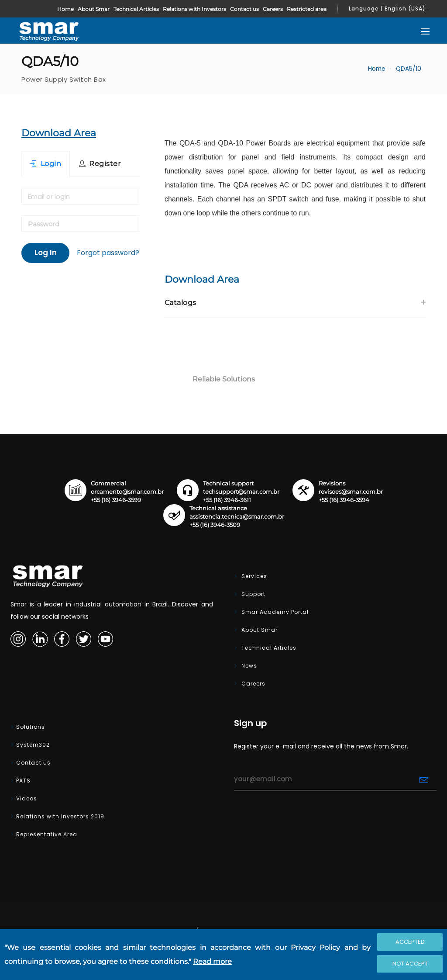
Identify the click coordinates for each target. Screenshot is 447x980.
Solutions (31, 727)
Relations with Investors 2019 (60, 816)
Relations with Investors (194, 9)
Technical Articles (136, 9)
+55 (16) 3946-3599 (116, 500)
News (248, 666)
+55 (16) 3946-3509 (215, 525)
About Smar (94, 9)
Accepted (410, 942)
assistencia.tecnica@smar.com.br (237, 517)
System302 (33, 745)
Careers (273, 9)
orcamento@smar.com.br (127, 492)
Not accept (410, 964)
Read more (212, 961)
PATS (23, 781)
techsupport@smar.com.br (241, 492)
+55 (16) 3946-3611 (227, 500)
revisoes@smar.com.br (351, 492)
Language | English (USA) (387, 9)
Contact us (244, 9)
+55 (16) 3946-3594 (344, 500)
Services (253, 576)
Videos (27, 798)
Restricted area (307, 9)
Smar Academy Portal (274, 612)
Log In (46, 253)
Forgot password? (108, 253)
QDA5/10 (409, 69)
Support (253, 594)
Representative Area (47, 834)
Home (65, 9)
